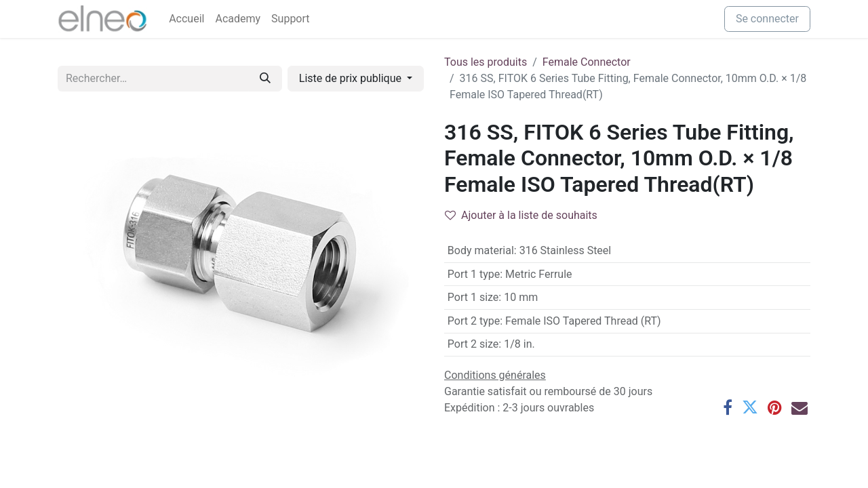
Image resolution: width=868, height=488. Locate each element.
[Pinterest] (775, 407)
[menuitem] (186, 19)
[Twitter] (750, 407)
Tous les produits (486, 62)
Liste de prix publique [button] (352, 78)
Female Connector (587, 62)
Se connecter (767, 19)
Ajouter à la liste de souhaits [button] (521, 215)
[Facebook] (728, 407)
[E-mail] (800, 407)
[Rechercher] (265, 79)
